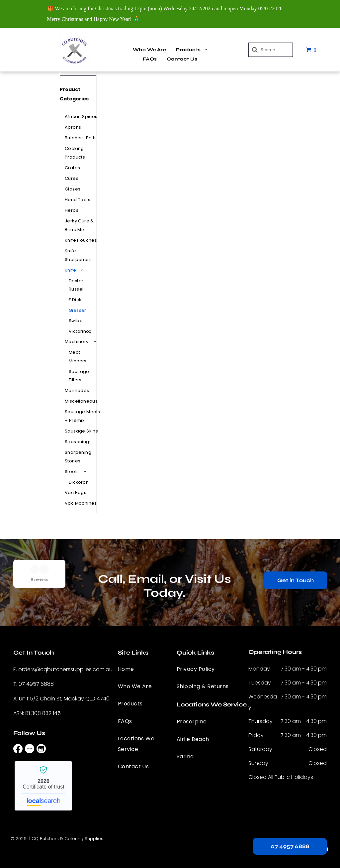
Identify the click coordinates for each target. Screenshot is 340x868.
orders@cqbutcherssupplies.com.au (65, 669)
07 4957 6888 (36, 684)
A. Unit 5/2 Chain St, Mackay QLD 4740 (61, 699)
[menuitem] (149, 50)
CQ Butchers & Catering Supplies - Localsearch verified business (43, 786)
